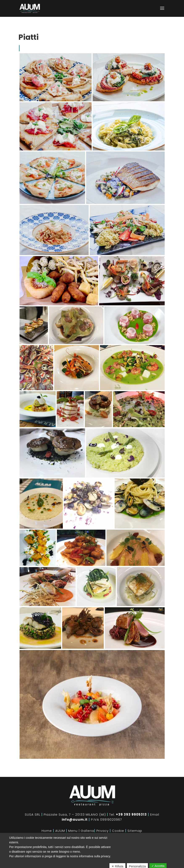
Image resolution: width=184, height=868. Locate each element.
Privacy (103, 831)
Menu (73, 831)
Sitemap (135, 831)
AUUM (60, 831)
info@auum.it (75, 819)
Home (47, 831)
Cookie (118, 831)
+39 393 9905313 (131, 814)
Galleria (87, 831)
